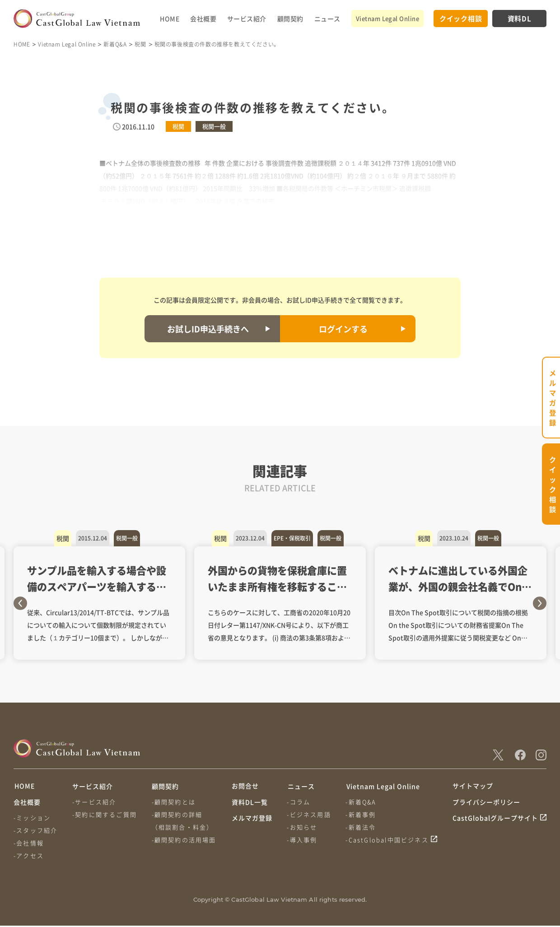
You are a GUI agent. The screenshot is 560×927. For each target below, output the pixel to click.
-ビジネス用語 (309, 814)
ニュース (327, 19)
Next (540, 603)
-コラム (299, 802)
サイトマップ (473, 786)
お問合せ (245, 786)
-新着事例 (362, 814)
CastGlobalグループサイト (495, 820)
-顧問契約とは (174, 802)
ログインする (343, 329)
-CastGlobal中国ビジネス (388, 840)
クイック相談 (461, 18)
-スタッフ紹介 (35, 832)
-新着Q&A (362, 802)
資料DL (520, 18)
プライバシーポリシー (486, 803)
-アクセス (29, 857)
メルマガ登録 (252, 820)
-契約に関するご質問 (105, 814)
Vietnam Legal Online (387, 18)
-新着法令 (362, 827)
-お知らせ (302, 827)
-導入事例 (302, 840)
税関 (140, 44)
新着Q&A (115, 44)
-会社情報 (29, 844)
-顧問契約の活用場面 (184, 840)
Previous (20, 603)
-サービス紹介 (95, 802)
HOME (170, 19)
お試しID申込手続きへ (208, 329)
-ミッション (32, 819)
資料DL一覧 (250, 803)
